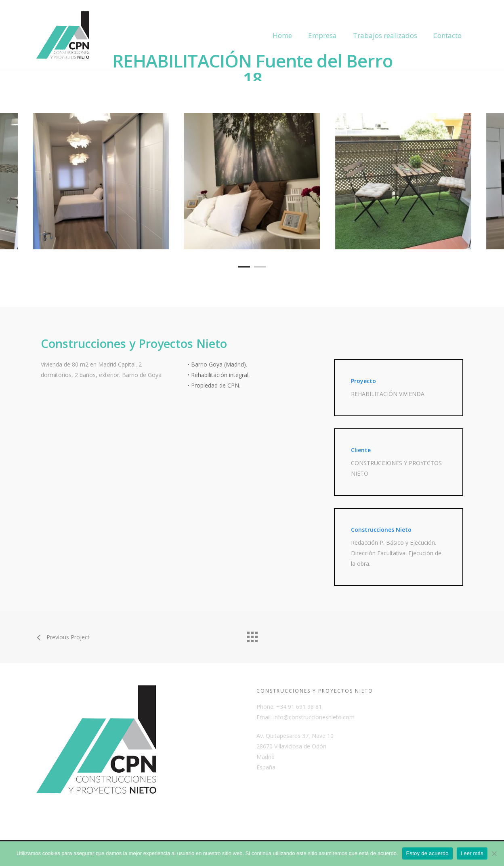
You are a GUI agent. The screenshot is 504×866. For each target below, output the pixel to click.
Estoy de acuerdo (427, 853)
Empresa (322, 35)
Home (282, 35)
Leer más (472, 853)
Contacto (447, 35)
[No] (494, 853)
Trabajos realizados (385, 35)
